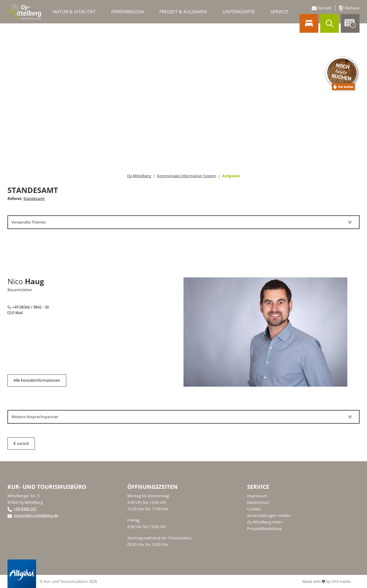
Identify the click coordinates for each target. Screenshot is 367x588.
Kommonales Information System (187, 176)
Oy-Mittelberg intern (265, 522)
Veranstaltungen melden (269, 515)
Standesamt (34, 199)
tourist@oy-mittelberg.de (36, 515)
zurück (21, 443)
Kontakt (322, 8)
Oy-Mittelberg (139, 176)
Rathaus (349, 8)
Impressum (257, 496)
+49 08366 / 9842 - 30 (28, 307)
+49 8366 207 (25, 509)
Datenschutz (258, 502)
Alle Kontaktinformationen (37, 381)
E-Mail (15, 313)
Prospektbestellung (264, 529)
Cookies (254, 509)
